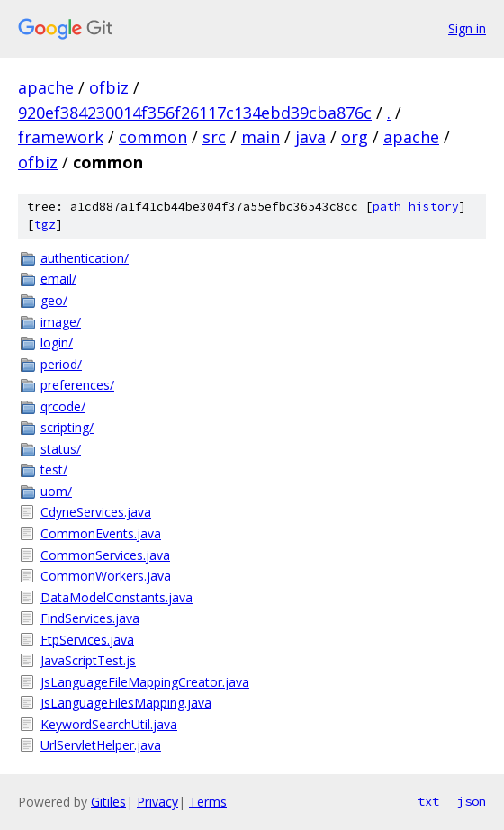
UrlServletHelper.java (101, 745)
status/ (61, 449)
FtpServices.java (87, 640)
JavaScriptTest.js (88, 660)
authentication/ (85, 258)
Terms (208, 802)
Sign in (467, 28)
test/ (54, 469)
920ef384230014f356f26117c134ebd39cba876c (195, 113)
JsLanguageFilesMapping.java (126, 703)
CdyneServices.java (96, 512)
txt (428, 801)
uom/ (56, 491)
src (214, 137)
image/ (61, 322)
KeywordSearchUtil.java (109, 724)
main (261, 137)
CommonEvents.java (101, 533)
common (153, 137)
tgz (45, 225)
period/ (61, 364)
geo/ (54, 300)
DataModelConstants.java (117, 597)
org (355, 137)
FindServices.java (90, 618)
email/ (58, 279)
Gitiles (108, 802)
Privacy (157, 802)
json (472, 801)
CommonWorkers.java (106, 576)
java (310, 137)
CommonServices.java (105, 555)
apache (46, 87)
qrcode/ (63, 406)
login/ (57, 343)
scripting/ (67, 427)
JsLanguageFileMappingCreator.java (145, 682)
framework (61, 137)
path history (416, 207)
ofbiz (109, 87)
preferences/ (77, 385)
